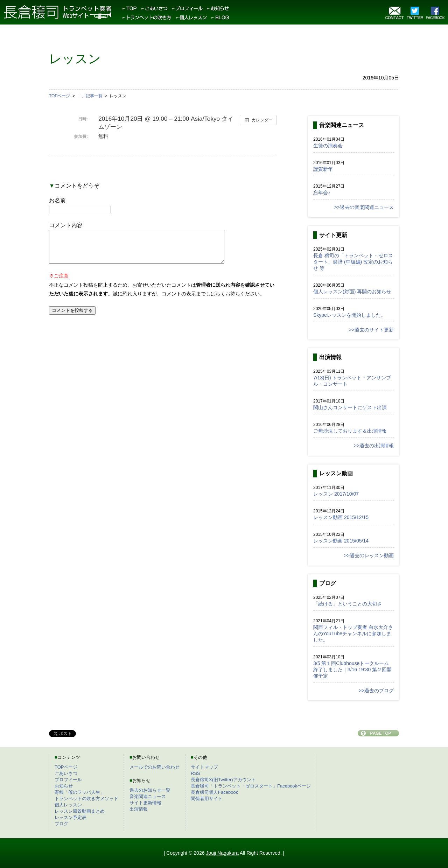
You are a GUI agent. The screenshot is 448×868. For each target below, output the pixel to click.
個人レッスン (68, 805)
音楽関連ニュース (148, 796)
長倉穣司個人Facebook (214, 792)
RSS (195, 773)
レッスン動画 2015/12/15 (341, 517)
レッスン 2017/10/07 (336, 494)
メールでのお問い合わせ (155, 767)
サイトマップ (204, 767)
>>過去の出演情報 (374, 446)
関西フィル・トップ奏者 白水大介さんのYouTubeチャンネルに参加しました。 (353, 633)
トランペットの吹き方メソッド (86, 799)
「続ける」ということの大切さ (348, 604)
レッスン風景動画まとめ (80, 811)
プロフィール (68, 780)
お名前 (57, 200)
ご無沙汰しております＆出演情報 (350, 431)
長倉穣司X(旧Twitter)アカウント (223, 780)
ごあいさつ (66, 773)
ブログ (61, 824)
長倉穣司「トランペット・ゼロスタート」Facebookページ (251, 786)
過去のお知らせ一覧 (150, 790)
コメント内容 (66, 225)
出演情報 (139, 809)
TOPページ (66, 767)
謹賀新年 (323, 169)
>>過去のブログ (376, 691)
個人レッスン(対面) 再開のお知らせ (352, 292)
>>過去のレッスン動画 (369, 555)
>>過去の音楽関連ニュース (364, 207)
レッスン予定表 (71, 817)
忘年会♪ (322, 192)
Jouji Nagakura (222, 853)
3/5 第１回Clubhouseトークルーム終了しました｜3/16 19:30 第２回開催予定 (352, 670)
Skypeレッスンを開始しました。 (349, 315)
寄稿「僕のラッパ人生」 (80, 792)
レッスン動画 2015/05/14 (341, 541)
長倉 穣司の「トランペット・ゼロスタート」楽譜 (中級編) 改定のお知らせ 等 (353, 262)
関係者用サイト (207, 799)
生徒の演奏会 (328, 146)
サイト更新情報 (145, 803)
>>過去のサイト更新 (371, 330)
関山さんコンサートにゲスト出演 (350, 407)
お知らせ (64, 786)
